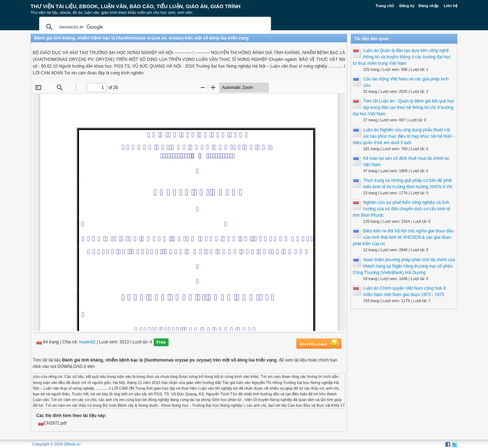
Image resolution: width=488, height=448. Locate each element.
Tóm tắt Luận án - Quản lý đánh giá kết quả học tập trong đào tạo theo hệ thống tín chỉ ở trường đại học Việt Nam (404, 107)
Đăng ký (407, 6)
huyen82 (87, 342)
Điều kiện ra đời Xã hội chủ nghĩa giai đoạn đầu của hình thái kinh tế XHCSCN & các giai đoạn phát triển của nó (403, 237)
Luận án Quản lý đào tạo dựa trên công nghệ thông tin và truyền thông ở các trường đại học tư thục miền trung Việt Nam (402, 57)
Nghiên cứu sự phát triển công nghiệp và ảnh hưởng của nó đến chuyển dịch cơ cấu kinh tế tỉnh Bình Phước (402, 209)
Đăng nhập (429, 6)
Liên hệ (451, 6)
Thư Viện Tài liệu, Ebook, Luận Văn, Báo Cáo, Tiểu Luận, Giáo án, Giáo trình (136, 6)
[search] (154, 27)
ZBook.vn (72, 444)
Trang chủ (385, 6)
